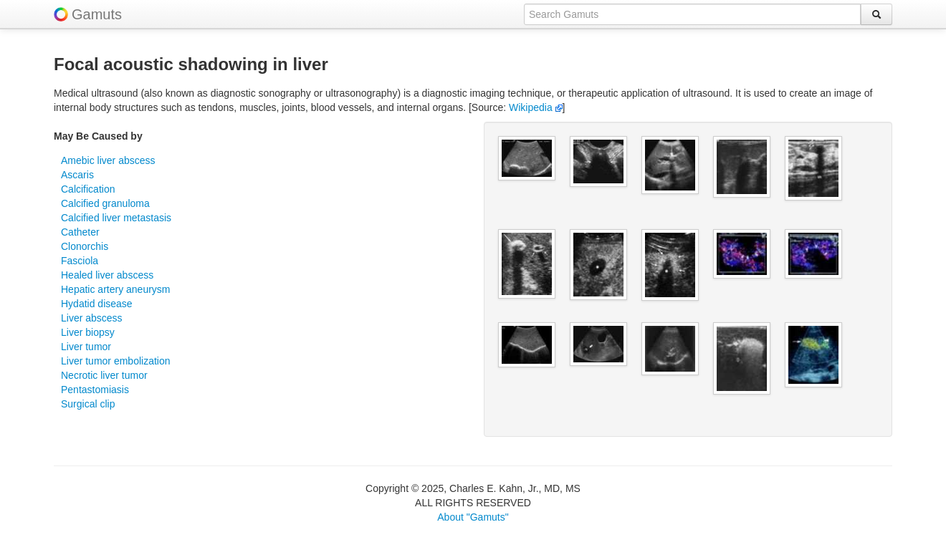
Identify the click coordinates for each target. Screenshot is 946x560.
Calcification (88, 189)
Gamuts (97, 14)
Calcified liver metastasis (116, 218)
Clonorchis (85, 246)
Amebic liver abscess (108, 160)
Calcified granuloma (105, 203)
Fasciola (80, 261)
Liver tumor (86, 347)
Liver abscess (92, 318)
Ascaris (77, 175)
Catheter (80, 232)
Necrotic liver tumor (104, 375)
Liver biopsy (88, 332)
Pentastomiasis (95, 390)
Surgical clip (88, 404)
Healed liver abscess (107, 275)
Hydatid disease (97, 304)
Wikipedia (536, 107)
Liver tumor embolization (116, 361)
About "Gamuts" (473, 517)
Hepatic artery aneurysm (116, 289)
